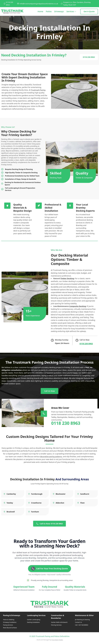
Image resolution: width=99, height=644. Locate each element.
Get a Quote (89, 11)
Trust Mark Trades (57, 640)
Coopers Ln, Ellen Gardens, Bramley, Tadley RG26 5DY (76, 4)
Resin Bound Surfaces (10, 628)
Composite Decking (77, 306)
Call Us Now (49, 391)
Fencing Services (56, 625)
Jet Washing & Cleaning (82, 620)
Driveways (59, 11)
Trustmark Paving (38, 90)
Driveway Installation (10, 622)
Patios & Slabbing (9, 620)
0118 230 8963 (8, 4)
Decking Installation (33, 622)
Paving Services (8, 625)
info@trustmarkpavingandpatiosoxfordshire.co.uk (38, 4)
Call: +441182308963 (82, 625)
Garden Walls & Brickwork (59, 622)
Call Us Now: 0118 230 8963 (49, 524)
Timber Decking (67, 278)
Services (71, 11)
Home (40, 13)
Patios (49, 11)
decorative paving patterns (51, 457)
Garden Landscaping (34, 620)
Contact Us (78, 622)
